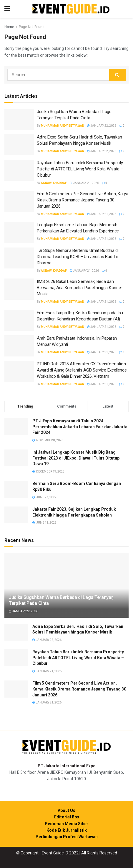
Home (9, 27)
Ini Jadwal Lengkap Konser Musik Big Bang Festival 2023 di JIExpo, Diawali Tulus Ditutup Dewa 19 (76, 458)
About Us (66, 810)
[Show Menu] (7, 9)
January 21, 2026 (84, 183)
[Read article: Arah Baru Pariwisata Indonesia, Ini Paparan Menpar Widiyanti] (19, 346)
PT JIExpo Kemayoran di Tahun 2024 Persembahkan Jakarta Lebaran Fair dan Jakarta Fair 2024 (80, 427)
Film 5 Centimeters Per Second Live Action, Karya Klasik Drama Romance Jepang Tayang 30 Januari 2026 (83, 200)
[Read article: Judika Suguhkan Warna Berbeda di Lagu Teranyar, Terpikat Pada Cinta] (19, 119)
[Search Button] (117, 75)
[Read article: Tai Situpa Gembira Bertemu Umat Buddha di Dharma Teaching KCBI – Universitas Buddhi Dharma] (19, 258)
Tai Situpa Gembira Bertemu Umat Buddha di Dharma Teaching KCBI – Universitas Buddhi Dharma (78, 257)
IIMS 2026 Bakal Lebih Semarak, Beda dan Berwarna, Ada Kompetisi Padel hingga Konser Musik (79, 288)
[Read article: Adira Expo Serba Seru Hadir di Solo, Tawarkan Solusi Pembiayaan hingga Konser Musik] (19, 145)
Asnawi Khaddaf (54, 183)
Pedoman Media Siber (66, 824)
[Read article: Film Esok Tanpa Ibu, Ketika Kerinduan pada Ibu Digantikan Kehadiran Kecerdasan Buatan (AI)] (19, 320)
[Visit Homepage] (71, 9)
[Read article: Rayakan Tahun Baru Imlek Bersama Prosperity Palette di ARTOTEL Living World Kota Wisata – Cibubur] (19, 170)
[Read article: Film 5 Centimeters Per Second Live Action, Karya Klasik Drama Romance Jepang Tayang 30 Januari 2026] (19, 201)
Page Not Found (32, 27)
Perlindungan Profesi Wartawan (67, 837)
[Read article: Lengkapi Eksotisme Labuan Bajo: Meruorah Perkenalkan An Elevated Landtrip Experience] (19, 232)
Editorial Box (67, 817)
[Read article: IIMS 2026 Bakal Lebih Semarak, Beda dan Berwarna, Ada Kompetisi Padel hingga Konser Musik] (19, 289)
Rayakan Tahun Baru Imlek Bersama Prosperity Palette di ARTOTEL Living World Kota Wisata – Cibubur (80, 169)
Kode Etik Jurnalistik (67, 830)
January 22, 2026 (102, 126)
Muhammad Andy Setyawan (63, 126)
